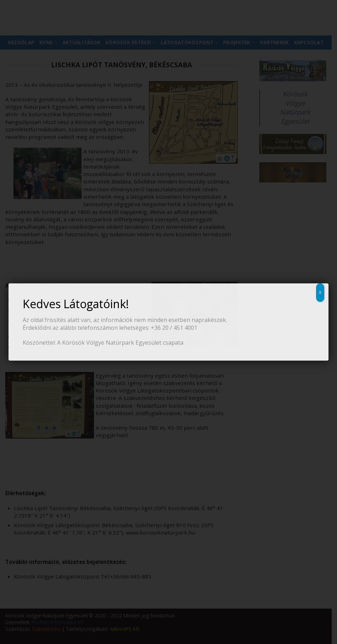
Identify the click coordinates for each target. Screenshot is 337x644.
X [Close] (320, 292)
